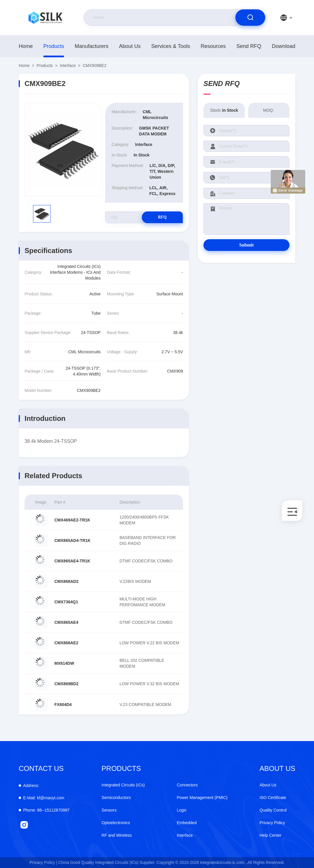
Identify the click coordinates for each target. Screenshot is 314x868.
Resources (213, 46)
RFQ (162, 217)
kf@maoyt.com (44, 798)
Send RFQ (249, 46)
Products (54, 46)
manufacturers (92, 46)
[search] (250, 18)
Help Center (271, 835)
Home (26, 46)
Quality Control (273, 810)
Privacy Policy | (43, 862)
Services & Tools (171, 46)
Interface (68, 66)
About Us (130, 46)
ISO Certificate (273, 798)
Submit (246, 245)
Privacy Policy (272, 823)
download (284, 46)
